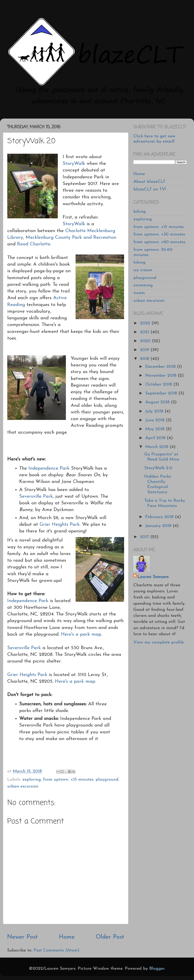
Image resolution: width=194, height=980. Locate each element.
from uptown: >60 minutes (159, 242)
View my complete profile (159, 642)
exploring (32, 780)
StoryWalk (74, 164)
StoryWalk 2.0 (158, 468)
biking (140, 212)
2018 (145, 359)
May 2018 (156, 429)
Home (67, 937)
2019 (145, 350)
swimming (143, 285)
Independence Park (49, 468)
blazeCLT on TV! (150, 189)
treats (139, 293)
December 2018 (161, 367)
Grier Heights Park (60, 525)
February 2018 (160, 517)
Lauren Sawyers (153, 577)
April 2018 (156, 438)
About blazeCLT (149, 182)
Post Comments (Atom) (56, 950)
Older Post (110, 937)
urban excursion (23, 786)
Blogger (157, 969)
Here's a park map (81, 634)
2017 (145, 537)
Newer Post (22, 937)
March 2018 (158, 447)
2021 (145, 332)
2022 (146, 323)
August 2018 (158, 402)
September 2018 (162, 393)
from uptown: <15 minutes (68, 780)
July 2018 (155, 411)
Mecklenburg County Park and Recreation (71, 238)
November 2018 (162, 376)
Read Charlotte (34, 244)
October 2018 (159, 384)
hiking (139, 262)
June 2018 (156, 420)
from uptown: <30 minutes (159, 234)
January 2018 (159, 526)
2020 (146, 341)
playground (107, 780)
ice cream (143, 270)
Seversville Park (36, 496)
